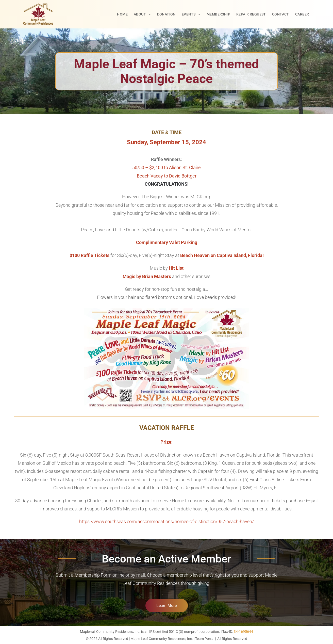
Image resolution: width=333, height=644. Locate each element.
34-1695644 (243, 632)
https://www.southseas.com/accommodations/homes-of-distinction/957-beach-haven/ (166, 521)
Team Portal (205, 639)
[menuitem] (122, 14)
